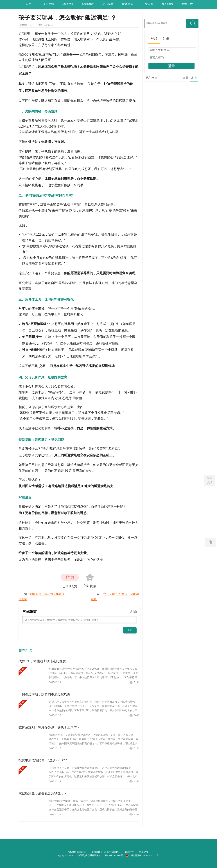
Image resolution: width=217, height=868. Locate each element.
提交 (130, 630)
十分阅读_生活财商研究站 (88, 855)
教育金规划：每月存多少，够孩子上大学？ (49, 727)
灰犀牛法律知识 (112, 852)
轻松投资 (68, 4)
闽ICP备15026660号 (114, 855)
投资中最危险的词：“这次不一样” (43, 760)
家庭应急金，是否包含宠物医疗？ (43, 793)
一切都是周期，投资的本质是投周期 (44, 694)
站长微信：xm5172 (77, 852)
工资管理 (147, 4)
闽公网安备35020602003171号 (145, 855)
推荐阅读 (25, 650)
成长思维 (48, 4)
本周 (186, 78)
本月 (194, 78)
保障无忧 (187, 4)
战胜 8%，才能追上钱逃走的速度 (42, 661)
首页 (29, 4)
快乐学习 (144, 852)
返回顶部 (211, 542)
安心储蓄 (108, 4)
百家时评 (129, 852)
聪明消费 (88, 4)
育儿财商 (167, 4)
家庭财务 (128, 4)
